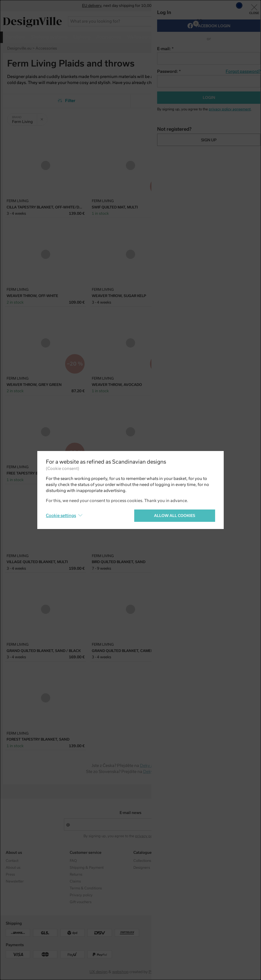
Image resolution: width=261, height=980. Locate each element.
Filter (67, 101)
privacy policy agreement (156, 836)
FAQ (73, 861)
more (238, 37)
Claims (75, 881)
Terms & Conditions (86, 888)
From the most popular (194, 101)
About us (13, 868)
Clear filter (44, 117)
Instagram (206, 861)
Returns (76, 874)
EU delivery (92, 6)
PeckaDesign (160, 972)
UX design (99, 972)
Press (10, 874)
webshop (120, 972)
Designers (142, 868)
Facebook (205, 868)
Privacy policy (81, 895)
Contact (12, 861)
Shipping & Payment (87, 868)
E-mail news (130, 813)
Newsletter (15, 881)
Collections (142, 861)
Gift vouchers (81, 902)
